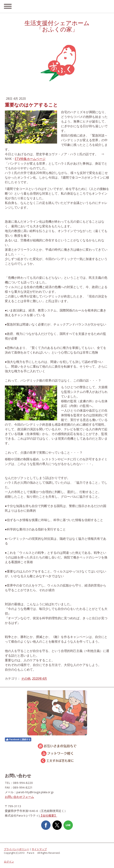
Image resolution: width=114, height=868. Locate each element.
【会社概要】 (48, 815)
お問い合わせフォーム (19, 797)
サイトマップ (39, 849)
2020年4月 (40, 678)
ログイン (9, 862)
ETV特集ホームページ (30, 159)
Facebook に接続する (18, 739)
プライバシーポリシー (17, 849)
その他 (26, 678)
